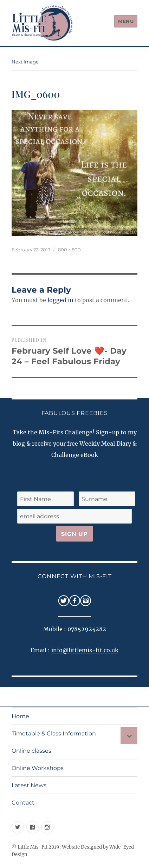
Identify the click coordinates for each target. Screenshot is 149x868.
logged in (60, 300)
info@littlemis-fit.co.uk (85, 650)
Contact (23, 803)
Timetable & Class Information (54, 733)
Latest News (29, 785)
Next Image (25, 62)
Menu (126, 21)
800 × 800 (69, 250)
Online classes (31, 751)
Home (20, 716)
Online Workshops (38, 768)
